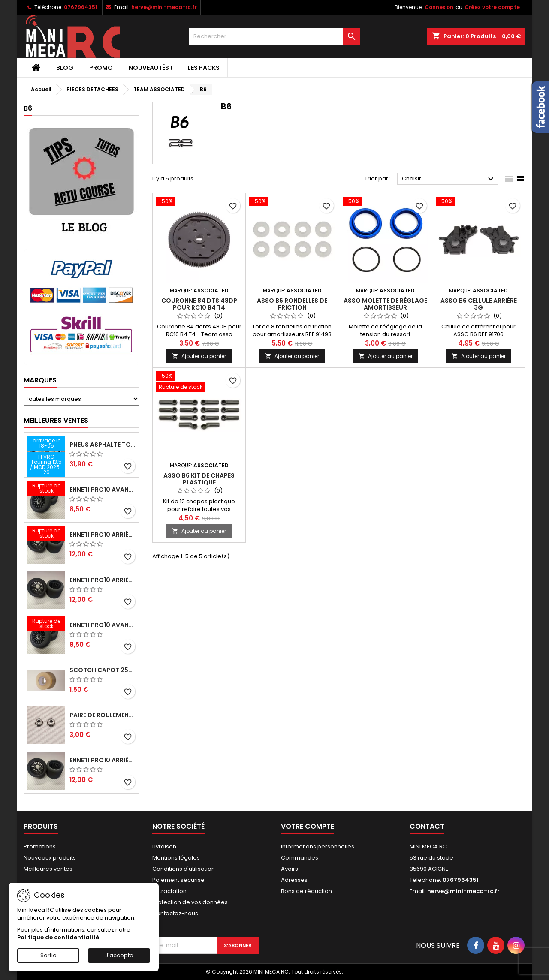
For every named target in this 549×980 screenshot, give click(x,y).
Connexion (439, 7)
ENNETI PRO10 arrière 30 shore (103, 535)
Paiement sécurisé (178, 880)
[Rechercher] (274, 36)
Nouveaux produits (50, 858)
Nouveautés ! (150, 68)
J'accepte (119, 955)
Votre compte (308, 826)
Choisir (449, 179)
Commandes (300, 858)
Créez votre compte (492, 7)
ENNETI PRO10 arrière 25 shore (103, 580)
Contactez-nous (175, 913)
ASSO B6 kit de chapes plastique (199, 479)
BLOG (65, 68)
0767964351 (81, 7)
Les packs (204, 68)
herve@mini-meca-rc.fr (164, 7)
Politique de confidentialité (58, 937)
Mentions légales (176, 858)
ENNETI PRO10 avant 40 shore (103, 625)
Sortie (48, 955)
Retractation (169, 891)
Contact (427, 826)
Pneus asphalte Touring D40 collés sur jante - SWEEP (103, 445)
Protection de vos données (190, 902)
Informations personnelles (318, 846)
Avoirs (290, 869)
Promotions (40, 846)
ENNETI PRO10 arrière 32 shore (103, 760)
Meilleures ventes (48, 869)
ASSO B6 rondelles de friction (292, 304)
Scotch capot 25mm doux (103, 670)
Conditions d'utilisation (184, 869)
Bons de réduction (306, 891)
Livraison (164, 846)
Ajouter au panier (199, 356)
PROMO (101, 68)
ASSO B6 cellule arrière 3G (479, 304)
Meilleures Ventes (56, 420)
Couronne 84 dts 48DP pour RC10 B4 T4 (199, 304)
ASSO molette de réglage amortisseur (385, 304)
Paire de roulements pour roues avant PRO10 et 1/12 (103, 715)
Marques (40, 380)
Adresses (294, 880)
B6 (28, 108)
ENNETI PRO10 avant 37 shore (103, 490)
